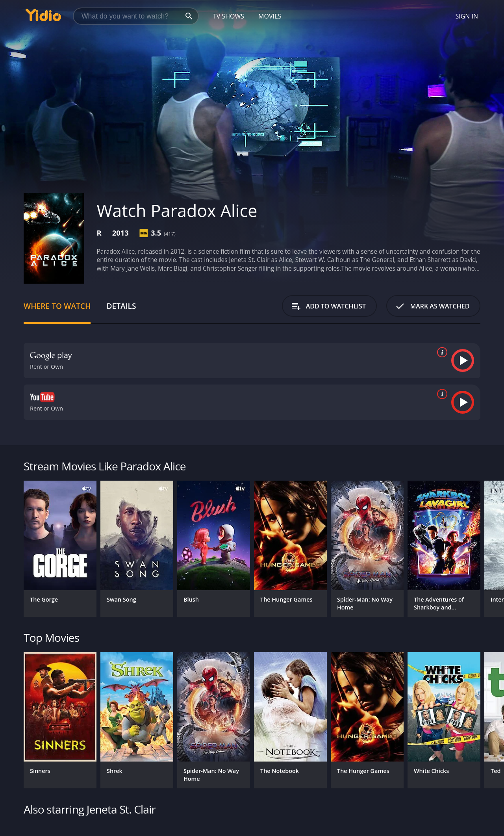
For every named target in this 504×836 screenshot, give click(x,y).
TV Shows (229, 16)
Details (121, 306)
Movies (270, 16)
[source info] (441, 352)
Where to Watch (57, 306)
